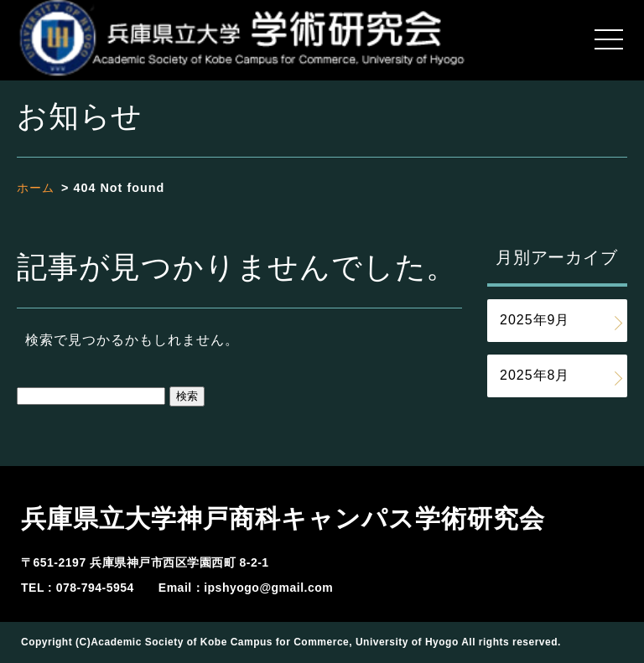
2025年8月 (535, 375)
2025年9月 (535, 320)
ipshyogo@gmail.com (268, 588)
